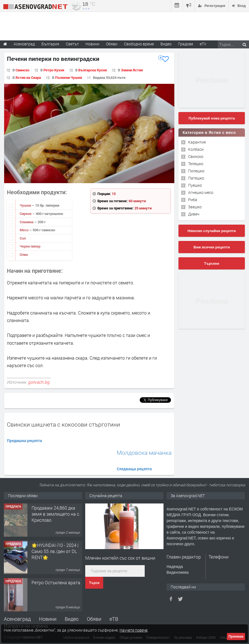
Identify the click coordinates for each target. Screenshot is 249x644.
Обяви (94, 619)
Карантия (197, 142)
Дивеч (194, 214)
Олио (24, 255)
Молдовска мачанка (144, 453)
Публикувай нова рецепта (212, 118)
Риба (193, 200)
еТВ (114, 619)
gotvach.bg (39, 382)
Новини (92, 44)
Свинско (22, 70)
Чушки (26, 205)
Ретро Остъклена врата (56, 582)
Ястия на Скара (28, 77)
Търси (94, 583)
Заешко (195, 207)
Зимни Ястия (132, 70)
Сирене (26, 214)
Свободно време (139, 44)
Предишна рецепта (24, 441)
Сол (23, 238)
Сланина (27, 222)
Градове (186, 44)
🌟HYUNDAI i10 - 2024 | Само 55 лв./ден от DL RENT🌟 (55, 551)
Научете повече (133, 630)
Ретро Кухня (54, 70)
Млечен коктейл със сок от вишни (120, 558)
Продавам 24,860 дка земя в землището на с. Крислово (56, 514)
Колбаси (196, 149)
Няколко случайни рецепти (212, 231)
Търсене (212, 263)
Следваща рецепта (134, 469)
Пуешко (195, 185)
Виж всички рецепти (212, 247)
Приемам (236, 637)
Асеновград (17, 619)
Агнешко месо (201, 192)
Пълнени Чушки (68, 77)
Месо (24, 230)
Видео (72, 619)
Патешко (196, 178)
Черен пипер (30, 246)
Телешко (196, 164)
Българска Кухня (93, 70)
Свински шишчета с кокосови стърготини (63, 424)
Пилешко (196, 171)
